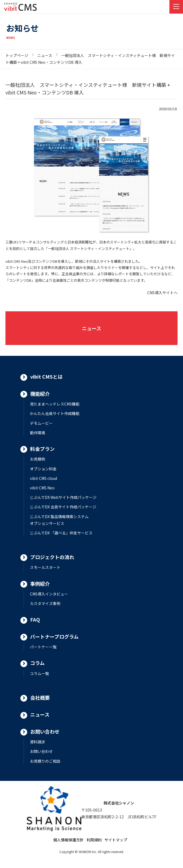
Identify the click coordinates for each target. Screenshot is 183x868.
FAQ (35, 619)
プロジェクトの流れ (52, 557)
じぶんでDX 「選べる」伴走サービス (61, 533)
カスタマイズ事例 (45, 603)
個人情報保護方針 (69, 840)
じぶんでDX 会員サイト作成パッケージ (63, 507)
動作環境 (38, 433)
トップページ (17, 55)
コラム (37, 663)
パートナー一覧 (43, 647)
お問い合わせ (45, 731)
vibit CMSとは (46, 376)
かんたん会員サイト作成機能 (55, 413)
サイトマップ (116, 840)
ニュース (45, 55)
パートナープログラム (54, 636)
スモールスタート (45, 567)
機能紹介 (40, 394)
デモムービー (41, 423)
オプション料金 (43, 469)
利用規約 (94, 840)
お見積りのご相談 (45, 761)
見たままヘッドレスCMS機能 (55, 404)
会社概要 (40, 698)
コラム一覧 (39, 673)
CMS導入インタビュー (49, 594)
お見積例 (38, 459)
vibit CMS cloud (44, 478)
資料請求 (38, 742)
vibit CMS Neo (42, 488)
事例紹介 (40, 584)
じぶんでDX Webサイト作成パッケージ (63, 497)
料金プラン (42, 449)
